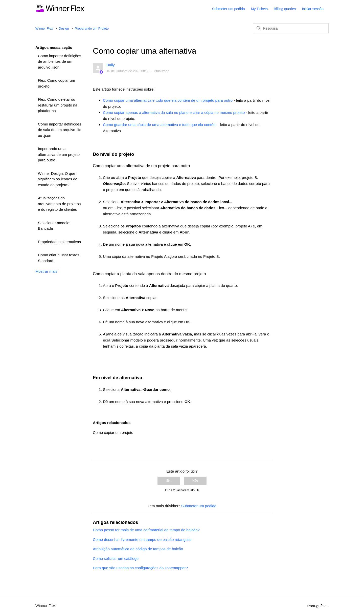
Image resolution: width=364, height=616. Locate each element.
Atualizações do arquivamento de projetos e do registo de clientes (59, 204)
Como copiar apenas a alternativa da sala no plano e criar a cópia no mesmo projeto (174, 112)
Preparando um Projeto (92, 28)
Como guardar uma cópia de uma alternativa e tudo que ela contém (160, 125)
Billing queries (285, 9)
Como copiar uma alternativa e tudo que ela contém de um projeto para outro (168, 100)
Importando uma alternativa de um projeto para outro (59, 154)
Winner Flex (44, 28)
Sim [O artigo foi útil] (169, 481)
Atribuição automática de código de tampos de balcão (138, 549)
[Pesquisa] (291, 28)
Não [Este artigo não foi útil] (195, 481)
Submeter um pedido (229, 9)
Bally (111, 65)
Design (64, 28)
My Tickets (259, 9)
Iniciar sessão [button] (313, 9)
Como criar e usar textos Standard (59, 258)
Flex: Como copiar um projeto (56, 83)
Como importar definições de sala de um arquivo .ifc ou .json (60, 130)
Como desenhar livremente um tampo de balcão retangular (142, 539)
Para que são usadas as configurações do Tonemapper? (140, 568)
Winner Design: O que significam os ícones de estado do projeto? (58, 179)
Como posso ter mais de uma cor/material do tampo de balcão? (146, 530)
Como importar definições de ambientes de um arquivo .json (60, 61)
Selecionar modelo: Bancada (54, 226)
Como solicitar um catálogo (116, 558)
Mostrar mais (46, 271)
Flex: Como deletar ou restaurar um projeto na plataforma (58, 105)
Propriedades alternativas (59, 242)
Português (318, 606)
